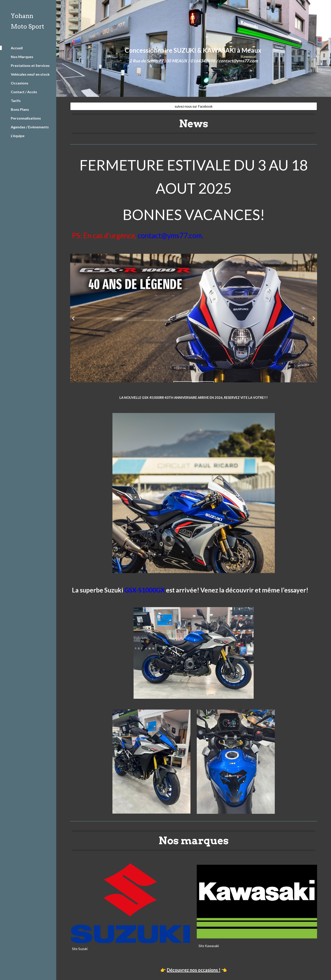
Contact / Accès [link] (24, 92)
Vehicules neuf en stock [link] (30, 74)
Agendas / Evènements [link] (30, 127)
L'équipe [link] (18, 136)
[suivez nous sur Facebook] (194, 106)
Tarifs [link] (16, 101)
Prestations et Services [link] (30, 65)
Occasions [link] (20, 83)
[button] (326, 6)
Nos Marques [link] (22, 57)
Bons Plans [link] (20, 109)
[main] (194, 49)
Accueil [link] (17, 48)
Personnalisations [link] (26, 118)
